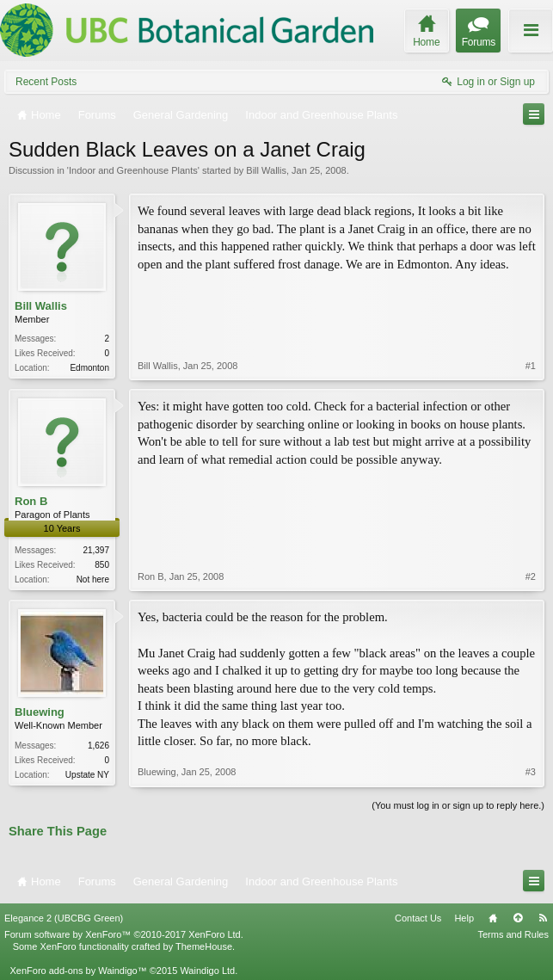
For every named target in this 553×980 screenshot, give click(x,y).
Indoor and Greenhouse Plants (133, 170)
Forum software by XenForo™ (124, 934)
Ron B (31, 501)
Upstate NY (87, 775)
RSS (543, 918)
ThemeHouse (204, 946)
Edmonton (89, 368)
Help (464, 918)
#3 (531, 772)
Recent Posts (46, 82)
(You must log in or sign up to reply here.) (458, 805)
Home (493, 918)
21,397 (96, 550)
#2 (531, 576)
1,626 (98, 746)
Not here (93, 579)
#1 (531, 366)
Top (518, 918)
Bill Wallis (266, 170)
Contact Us (418, 918)
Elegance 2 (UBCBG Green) (64, 918)
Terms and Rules (513, 934)
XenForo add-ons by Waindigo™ (78, 971)
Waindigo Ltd (207, 971)
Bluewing (40, 712)
